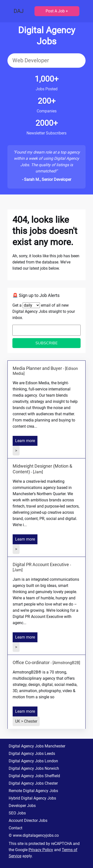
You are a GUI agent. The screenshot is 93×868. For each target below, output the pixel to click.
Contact (15, 828)
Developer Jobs (22, 806)
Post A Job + (57, 11)
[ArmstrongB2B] (66, 663)
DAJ (19, 11)
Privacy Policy (41, 850)
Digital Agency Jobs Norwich (34, 768)
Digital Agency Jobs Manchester (37, 746)
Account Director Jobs (28, 820)
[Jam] (38, 472)
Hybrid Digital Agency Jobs (32, 798)
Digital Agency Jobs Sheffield (34, 776)
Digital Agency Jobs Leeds (32, 754)
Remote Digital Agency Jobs (33, 791)
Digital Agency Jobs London (33, 761)
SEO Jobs (17, 813)
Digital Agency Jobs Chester (33, 783)
